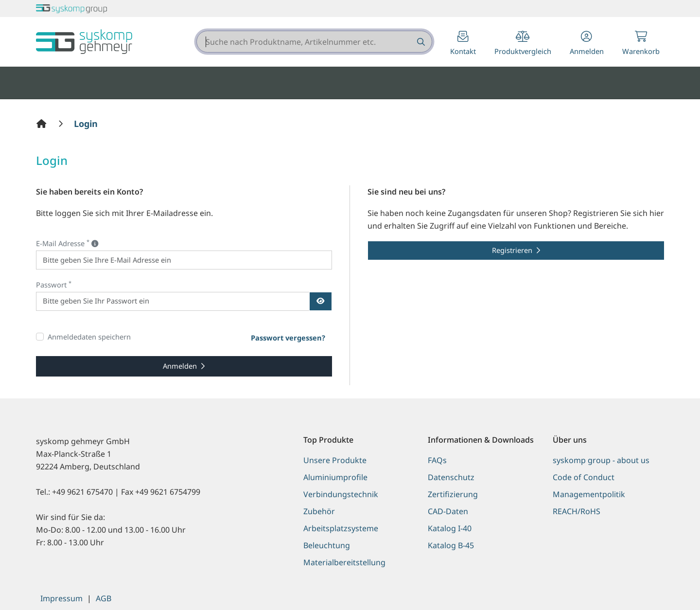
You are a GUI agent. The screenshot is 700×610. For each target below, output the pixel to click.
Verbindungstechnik (341, 494)
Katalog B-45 (451, 545)
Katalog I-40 (450, 528)
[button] (587, 44)
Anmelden (180, 366)
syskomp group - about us (601, 460)
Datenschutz (451, 477)
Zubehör (319, 511)
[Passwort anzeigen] (321, 301)
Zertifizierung (453, 494)
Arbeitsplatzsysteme (341, 528)
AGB (104, 598)
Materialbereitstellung (344, 562)
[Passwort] (173, 301)
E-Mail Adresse (67, 243)
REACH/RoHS (577, 511)
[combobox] (314, 42)
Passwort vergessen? (288, 338)
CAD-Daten (448, 511)
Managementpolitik (589, 494)
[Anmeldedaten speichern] (40, 337)
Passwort (54, 284)
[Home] (43, 124)
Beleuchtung (327, 545)
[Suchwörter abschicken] (420, 42)
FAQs (437, 460)
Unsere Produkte (335, 460)
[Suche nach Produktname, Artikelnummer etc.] (420, 42)
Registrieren (512, 250)
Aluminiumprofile (335, 477)
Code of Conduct (584, 477)
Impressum (61, 598)
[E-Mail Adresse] (184, 260)
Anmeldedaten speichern (89, 337)
